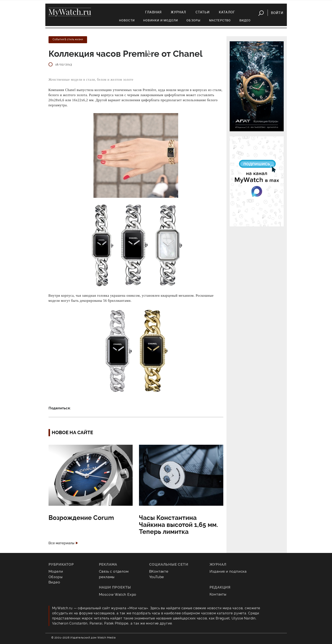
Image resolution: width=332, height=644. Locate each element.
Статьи (203, 12)
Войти (277, 13)
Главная (153, 12)
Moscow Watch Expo (118, 594)
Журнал (178, 12)
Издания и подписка (228, 571)
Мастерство (220, 20)
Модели (56, 571)
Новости (127, 20)
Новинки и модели (161, 20)
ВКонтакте (159, 571)
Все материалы (61, 543)
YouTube (157, 577)
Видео (245, 20)
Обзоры (193, 20)
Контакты (218, 594)
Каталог (227, 12)
